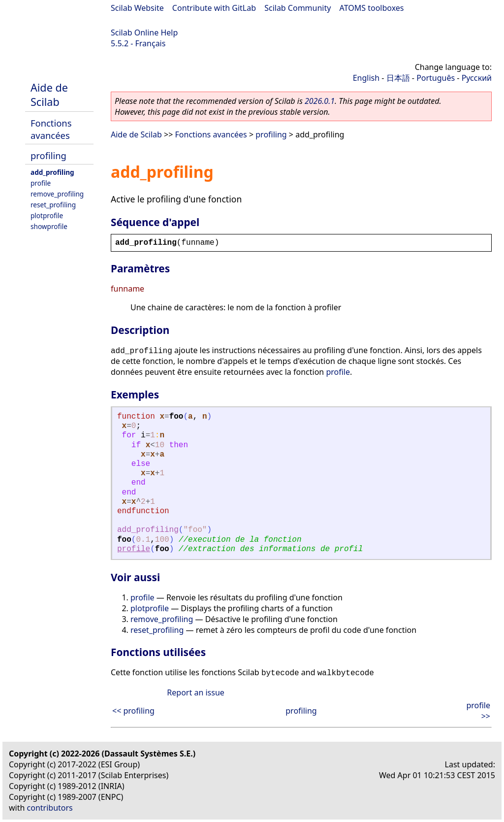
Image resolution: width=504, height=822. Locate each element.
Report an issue (195, 692)
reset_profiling (53, 205)
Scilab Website (137, 8)
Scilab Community (298, 8)
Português (436, 78)
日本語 (398, 78)
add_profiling (52, 172)
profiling (48, 155)
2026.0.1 (320, 101)
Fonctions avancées (51, 129)
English (366, 78)
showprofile (49, 226)
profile (41, 183)
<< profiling (133, 711)
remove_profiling (57, 194)
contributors (50, 808)
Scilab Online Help (144, 33)
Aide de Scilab (49, 95)
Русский (477, 78)
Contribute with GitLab (214, 8)
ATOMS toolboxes (372, 8)
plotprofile (47, 215)
